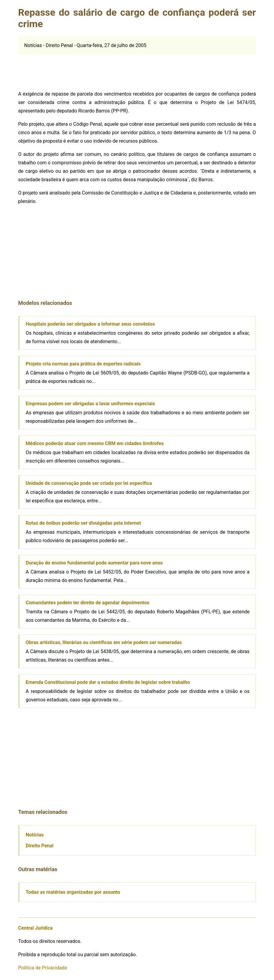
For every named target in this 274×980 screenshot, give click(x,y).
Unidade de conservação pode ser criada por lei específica (89, 483)
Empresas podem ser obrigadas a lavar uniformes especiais (90, 404)
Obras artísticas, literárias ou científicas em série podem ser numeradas (104, 642)
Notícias (35, 835)
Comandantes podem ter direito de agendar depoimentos (87, 603)
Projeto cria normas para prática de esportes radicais (83, 364)
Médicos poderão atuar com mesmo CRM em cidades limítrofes (95, 443)
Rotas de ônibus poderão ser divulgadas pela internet (83, 523)
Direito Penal (40, 846)
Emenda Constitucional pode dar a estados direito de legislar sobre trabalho (108, 682)
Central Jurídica (35, 928)
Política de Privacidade (43, 968)
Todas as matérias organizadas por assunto (73, 892)
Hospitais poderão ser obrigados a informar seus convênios (90, 324)
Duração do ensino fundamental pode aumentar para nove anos (94, 563)
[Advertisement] (137, 68)
